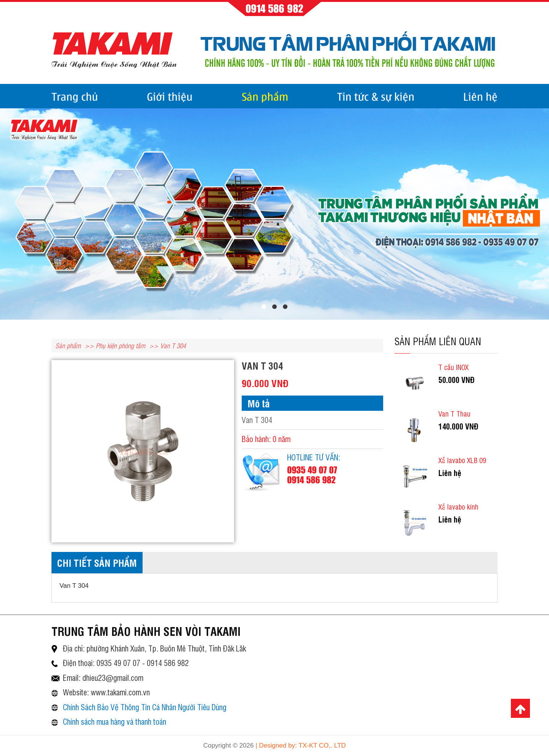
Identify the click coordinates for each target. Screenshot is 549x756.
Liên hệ (480, 96)
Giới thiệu (170, 96)
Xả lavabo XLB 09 (462, 460)
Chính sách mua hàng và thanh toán (115, 721)
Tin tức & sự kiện (376, 96)
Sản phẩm (265, 96)
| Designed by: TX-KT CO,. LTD (301, 746)
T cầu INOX (453, 367)
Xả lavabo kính (458, 507)
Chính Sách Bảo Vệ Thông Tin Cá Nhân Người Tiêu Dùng (145, 707)
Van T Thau (454, 413)
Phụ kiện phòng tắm (120, 345)
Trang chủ (75, 96)
